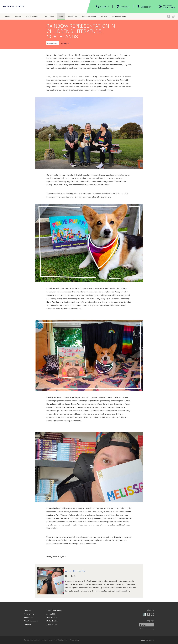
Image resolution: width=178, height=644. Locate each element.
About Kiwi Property (54, 610)
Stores (7, 16)
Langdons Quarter (89, 16)
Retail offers (50, 16)
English (143, 625)
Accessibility (51, 614)
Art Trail (104, 16)
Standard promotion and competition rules (38, 640)
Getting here (72, 16)
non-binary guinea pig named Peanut (66, 414)
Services (18, 16)
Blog (61, 16)
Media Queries (52, 621)
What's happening (33, 16)
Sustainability (52, 624)
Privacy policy (74, 640)
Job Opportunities (119, 16)
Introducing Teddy (68, 404)
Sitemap (27, 624)
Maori (142, 628)
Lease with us (52, 617)
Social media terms (61, 640)
